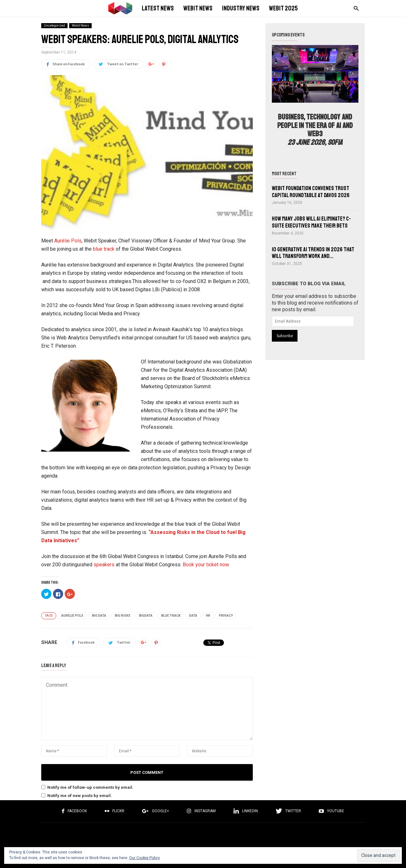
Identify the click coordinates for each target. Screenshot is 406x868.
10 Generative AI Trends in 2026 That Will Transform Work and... (313, 253)
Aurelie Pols (72, 616)
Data (193, 616)
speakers (104, 565)
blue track (104, 249)
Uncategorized (54, 26)
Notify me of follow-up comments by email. (90, 787)
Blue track (171, 616)
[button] (354, 8)
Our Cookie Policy (144, 858)
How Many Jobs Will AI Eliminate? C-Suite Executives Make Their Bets (311, 222)
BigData (146, 616)
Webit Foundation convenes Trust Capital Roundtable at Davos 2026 (311, 192)
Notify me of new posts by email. (80, 796)
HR (208, 616)
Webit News (80, 26)
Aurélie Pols (68, 241)
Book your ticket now (206, 565)
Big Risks (123, 616)
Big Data (99, 616)
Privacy (226, 616)
